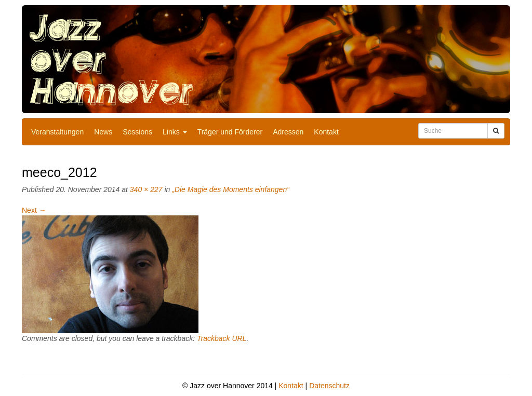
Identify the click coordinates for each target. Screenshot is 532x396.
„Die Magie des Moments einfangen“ (231, 189)
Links (175, 132)
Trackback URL (222, 338)
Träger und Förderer (230, 132)
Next (34, 210)
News (103, 132)
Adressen (288, 132)
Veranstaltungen (57, 132)
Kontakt (326, 132)
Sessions (137, 132)
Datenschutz (329, 386)
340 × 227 (146, 189)
